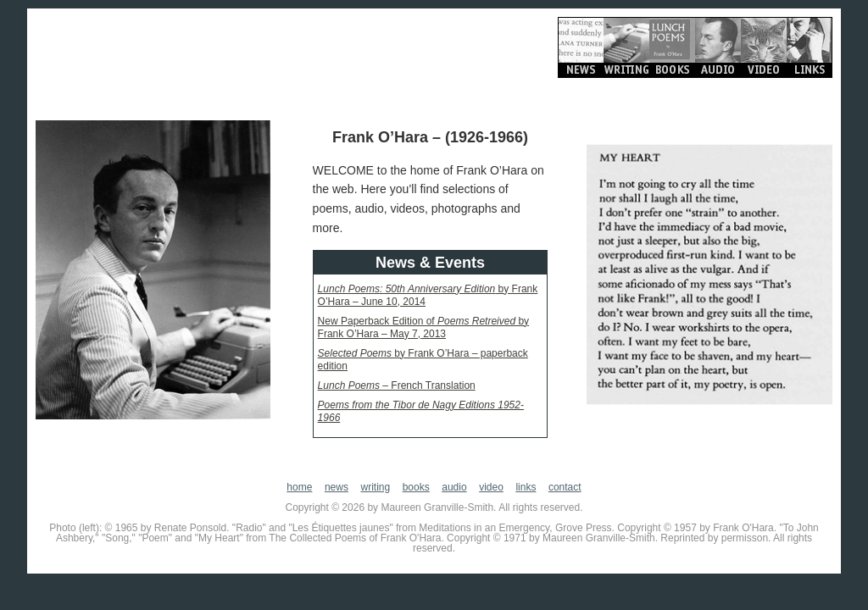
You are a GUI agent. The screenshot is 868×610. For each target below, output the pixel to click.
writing (375, 487)
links (526, 487)
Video (764, 47)
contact (565, 487)
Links (810, 47)
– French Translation (397, 385)
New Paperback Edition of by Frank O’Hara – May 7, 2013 (423, 327)
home (299, 487)
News (581, 47)
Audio (718, 47)
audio (454, 487)
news (337, 487)
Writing (626, 47)
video (491, 487)
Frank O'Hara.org (197, 51)
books (416, 487)
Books (672, 47)
